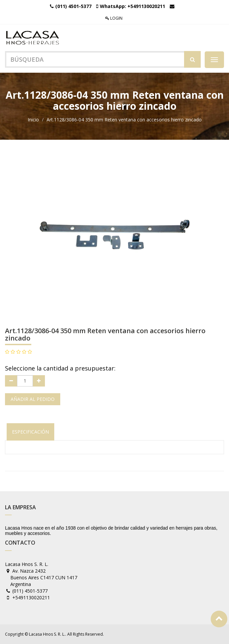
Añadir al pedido (33, 399)
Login (114, 18)
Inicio (33, 120)
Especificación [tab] (30, 432)
